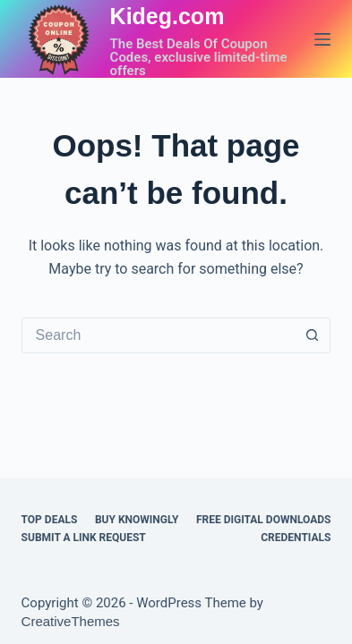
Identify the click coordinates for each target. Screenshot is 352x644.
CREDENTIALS (296, 538)
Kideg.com (167, 16)
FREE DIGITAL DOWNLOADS (264, 520)
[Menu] (322, 39)
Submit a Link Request (84, 538)
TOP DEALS (50, 520)
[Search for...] (159, 335)
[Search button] (313, 335)
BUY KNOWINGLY (137, 520)
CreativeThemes (71, 621)
